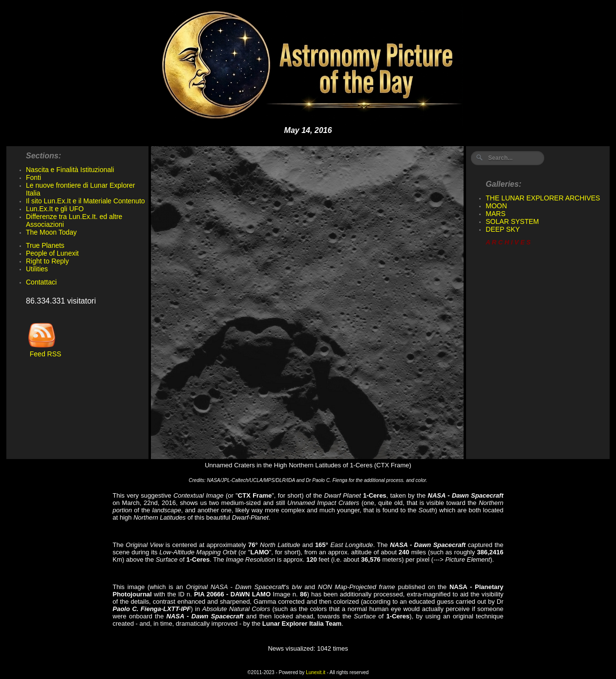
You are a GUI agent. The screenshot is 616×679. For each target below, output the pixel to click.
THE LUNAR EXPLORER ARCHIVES (543, 198)
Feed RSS (43, 351)
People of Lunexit (52, 253)
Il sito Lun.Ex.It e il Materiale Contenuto (85, 201)
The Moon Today (51, 232)
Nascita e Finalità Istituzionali (70, 170)
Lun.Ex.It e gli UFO (55, 209)
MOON (496, 206)
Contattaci (41, 282)
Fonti (33, 177)
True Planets (45, 245)
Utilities (37, 269)
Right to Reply (47, 261)
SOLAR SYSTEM (512, 221)
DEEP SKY (503, 229)
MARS (495, 214)
